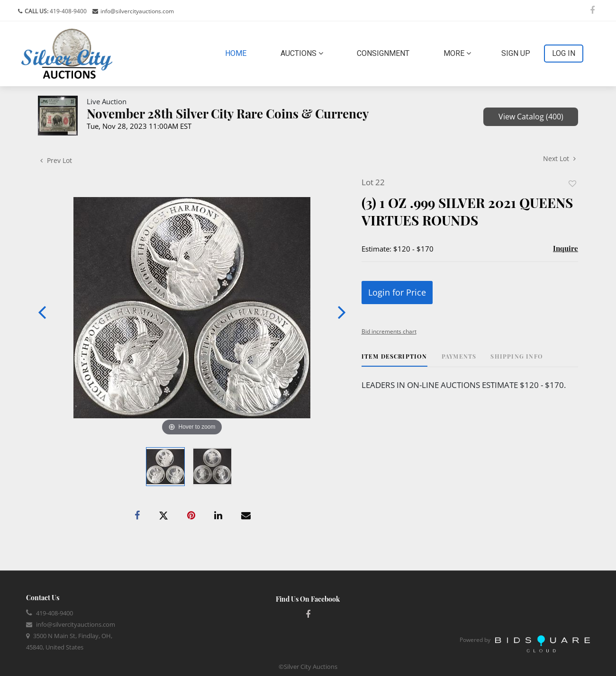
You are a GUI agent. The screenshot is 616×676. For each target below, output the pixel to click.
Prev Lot (56, 160)
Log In (564, 53)
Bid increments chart (389, 331)
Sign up (516, 53)
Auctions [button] (302, 53)
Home (238, 53)
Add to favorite (572, 184)
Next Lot (559, 158)
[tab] (394, 360)
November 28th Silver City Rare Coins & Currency (228, 113)
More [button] (457, 53)
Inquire (566, 248)
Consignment (383, 53)
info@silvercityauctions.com (137, 11)
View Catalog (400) (531, 117)
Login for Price (397, 292)
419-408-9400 (68, 11)
